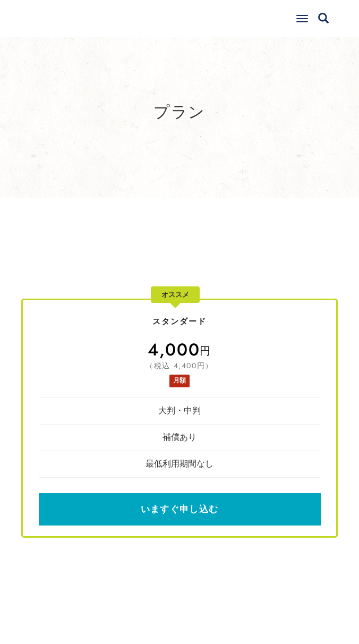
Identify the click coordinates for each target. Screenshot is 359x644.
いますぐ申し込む (179, 509)
